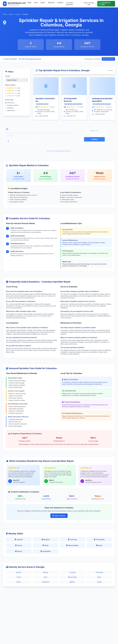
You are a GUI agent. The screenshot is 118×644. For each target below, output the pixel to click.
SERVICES (51, 3)
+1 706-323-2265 (99, 114)
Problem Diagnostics (70, 4)
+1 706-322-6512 (43, 116)
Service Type (9, 100)
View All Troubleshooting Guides (59, 151)
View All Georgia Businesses (30, 59)
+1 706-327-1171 (71, 116)
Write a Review (59, 516)
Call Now (94, 139)
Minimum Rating (10, 85)
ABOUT (43, 3)
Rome (46, 545)
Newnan (46, 539)
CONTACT (60, 3)
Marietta (72, 582)
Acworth (19, 539)
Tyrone (19, 545)
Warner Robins (72, 545)
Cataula (99, 582)
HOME (29, 3)
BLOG (36, 3)
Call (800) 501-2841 (105, 4)
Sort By (8, 76)
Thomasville (99, 539)
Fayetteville (46, 551)
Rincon (19, 551)
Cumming (72, 539)
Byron (99, 545)
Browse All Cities (108, 59)
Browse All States (10, 59)
